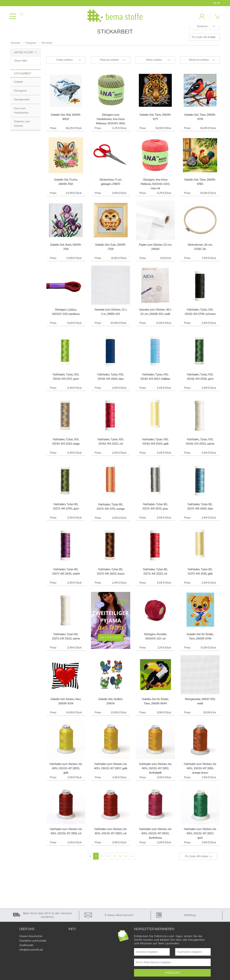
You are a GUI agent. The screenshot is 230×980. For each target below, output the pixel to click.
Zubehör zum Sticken (22, 128)
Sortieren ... (203, 31)
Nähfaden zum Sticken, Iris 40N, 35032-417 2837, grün (200, 838)
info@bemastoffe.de (31, 955)
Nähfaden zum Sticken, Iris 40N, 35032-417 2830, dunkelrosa (155, 838)
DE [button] (216, 3)
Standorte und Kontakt (33, 946)
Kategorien (31, 48)
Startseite (16, 48)
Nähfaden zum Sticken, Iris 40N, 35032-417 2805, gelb (66, 773)
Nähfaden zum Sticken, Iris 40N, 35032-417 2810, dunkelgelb (155, 773)
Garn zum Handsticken (21, 115)
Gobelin (18, 87)
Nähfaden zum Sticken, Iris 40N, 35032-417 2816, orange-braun (200, 773)
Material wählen (109, 65)
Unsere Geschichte (31, 941)
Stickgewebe (22, 104)
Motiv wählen (154, 65)
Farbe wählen (65, 65)
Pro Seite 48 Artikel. (204, 42)
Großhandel (26, 950)
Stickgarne (20, 95)
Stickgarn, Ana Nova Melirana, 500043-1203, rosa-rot (155, 189)
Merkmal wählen (199, 65)
